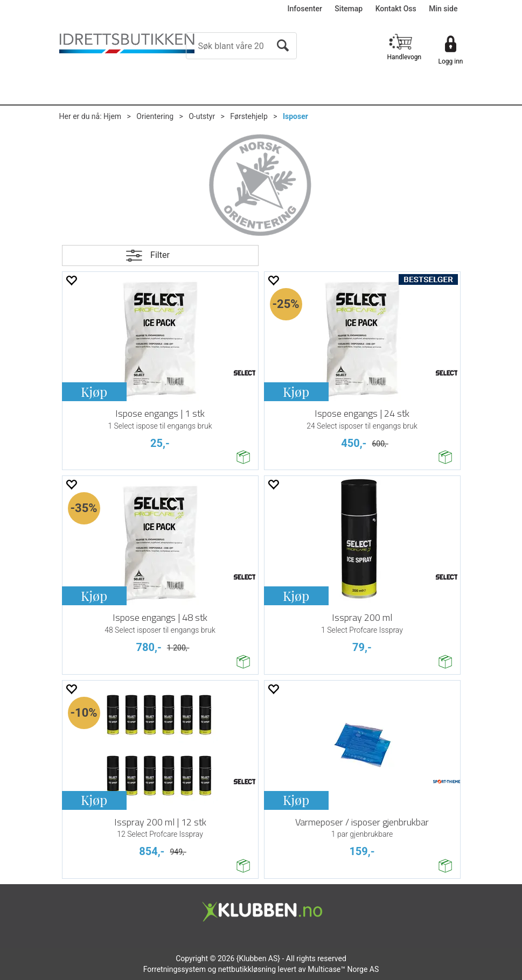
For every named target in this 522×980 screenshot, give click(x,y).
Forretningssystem (175, 969)
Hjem (112, 116)
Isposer (295, 116)
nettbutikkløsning (247, 969)
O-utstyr (202, 116)
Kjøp (94, 391)
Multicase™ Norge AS (343, 969)
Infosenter (305, 9)
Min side (443, 9)
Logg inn (451, 61)
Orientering (155, 116)
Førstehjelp (249, 116)
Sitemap (349, 9)
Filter (160, 255)
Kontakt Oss (396, 9)
